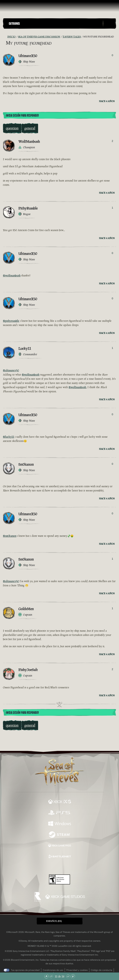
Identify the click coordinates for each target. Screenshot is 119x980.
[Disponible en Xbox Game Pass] (60, 846)
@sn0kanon (10, 536)
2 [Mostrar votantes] (112, 141)
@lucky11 (9, 437)
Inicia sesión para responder (22, 116)
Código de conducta (101, 970)
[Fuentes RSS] (5, 37)
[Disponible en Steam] (60, 835)
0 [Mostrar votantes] (112, 55)
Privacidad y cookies (77, 970)
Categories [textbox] (14, 24)
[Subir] (51, 976)
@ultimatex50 (11, 370)
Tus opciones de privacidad (25, 970)
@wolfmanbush (12, 275)
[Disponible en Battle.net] (60, 857)
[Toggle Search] (109, 24)
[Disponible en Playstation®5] (60, 813)
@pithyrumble (11, 321)
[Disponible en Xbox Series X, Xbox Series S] (60, 802)
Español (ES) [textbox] (54, 921)
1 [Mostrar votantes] (112, 208)
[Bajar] (68, 976)
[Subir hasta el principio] (46, 976)
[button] (55, 23)
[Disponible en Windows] (60, 824)
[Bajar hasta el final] (73, 976)
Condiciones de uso (53, 970)
